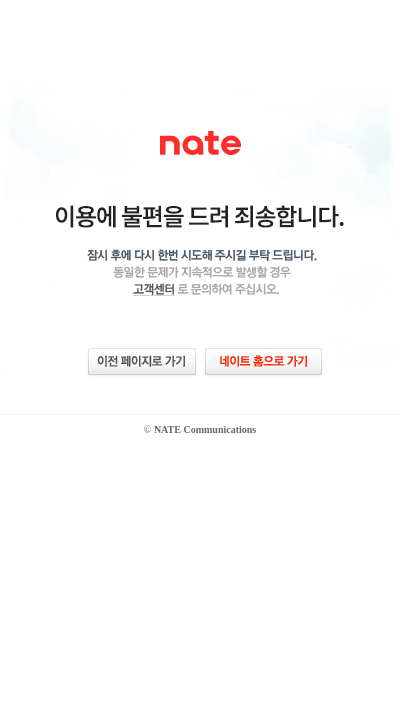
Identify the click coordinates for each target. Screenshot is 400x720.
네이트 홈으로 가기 (263, 361)
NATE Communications (205, 429)
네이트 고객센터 (150, 289)
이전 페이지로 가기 (142, 361)
